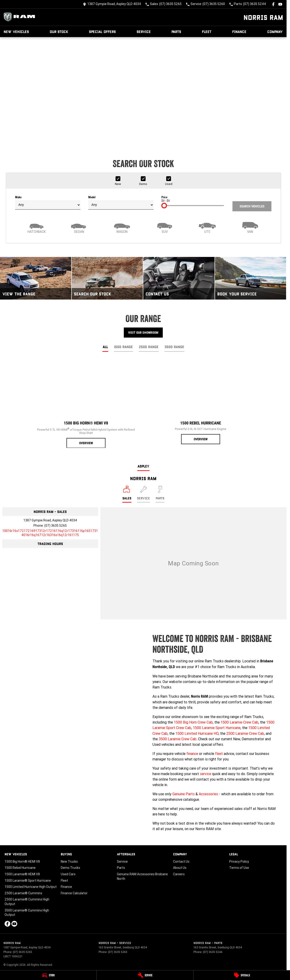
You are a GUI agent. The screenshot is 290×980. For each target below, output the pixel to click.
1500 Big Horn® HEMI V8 (22, 862)
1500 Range (123, 347)
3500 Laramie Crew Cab (178, 739)
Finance (239, 32)
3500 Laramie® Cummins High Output (27, 913)
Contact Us (181, 862)
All (105, 347)
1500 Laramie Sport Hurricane (217, 728)
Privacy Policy (239, 862)
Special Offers (102, 32)
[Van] (250, 227)
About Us (180, 868)
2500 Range (149, 347)
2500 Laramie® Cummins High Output (27, 902)
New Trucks (69, 862)
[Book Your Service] (251, 278)
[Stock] (48, 975)
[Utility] (207, 227)
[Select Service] (144, 494)
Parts (176, 32)
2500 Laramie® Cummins (23, 893)
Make (48, 203)
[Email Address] (50, 533)
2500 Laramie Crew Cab (245, 733)
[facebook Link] (273, 4)
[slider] (164, 206)
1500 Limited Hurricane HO (197, 733)
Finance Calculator (74, 893)
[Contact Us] (112, 4)
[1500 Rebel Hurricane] (201, 402)
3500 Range (174, 347)
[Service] (145, 975)
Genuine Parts (184, 794)
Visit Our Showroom (143, 333)
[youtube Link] (280, 4)
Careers (179, 874)
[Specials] (242, 975)
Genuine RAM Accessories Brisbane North (142, 876)
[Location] (127, 494)
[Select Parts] (160, 494)
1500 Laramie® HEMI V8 (22, 874)
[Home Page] (21, 17)
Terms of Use (239, 868)
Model (121, 203)
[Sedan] (79, 227)
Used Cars (68, 874)
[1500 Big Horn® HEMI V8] (86, 404)
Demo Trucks (70, 868)
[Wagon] (122, 227)
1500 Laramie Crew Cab (239, 722)
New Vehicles (16, 32)
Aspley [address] (143, 466)
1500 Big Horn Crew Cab (193, 722)
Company (275, 32)
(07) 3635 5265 (55, 526)
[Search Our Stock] (107, 278)
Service (144, 32)
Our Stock (59, 32)
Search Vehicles (252, 206)
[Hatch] (36, 227)
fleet (219, 754)
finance (192, 754)
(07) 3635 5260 (118, 952)
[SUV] (165, 227)
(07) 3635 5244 (213, 952)
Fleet (207, 32)
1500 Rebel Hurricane (20, 868)
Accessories (208, 794)
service (206, 774)
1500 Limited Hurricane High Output (31, 887)
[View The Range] (36, 278)
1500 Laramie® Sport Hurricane (28, 881)
